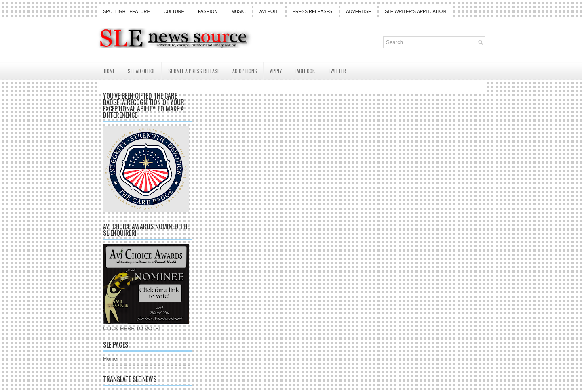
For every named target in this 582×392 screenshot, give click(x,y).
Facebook (305, 71)
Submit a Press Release (194, 71)
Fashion (208, 11)
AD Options (245, 71)
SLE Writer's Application (415, 11)
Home (109, 71)
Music (238, 11)
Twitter (337, 71)
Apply (276, 71)
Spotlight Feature (127, 11)
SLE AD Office (141, 71)
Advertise (358, 11)
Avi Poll (269, 11)
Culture (174, 11)
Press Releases (312, 11)
